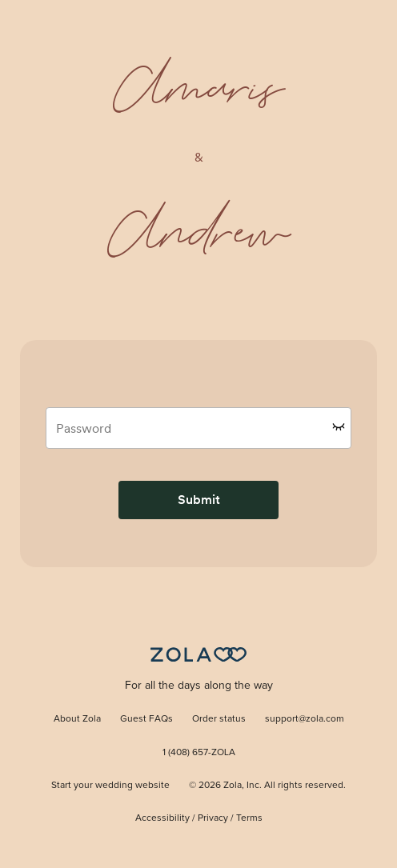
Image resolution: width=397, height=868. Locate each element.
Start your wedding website (110, 786)
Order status (219, 719)
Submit (199, 500)
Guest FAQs (146, 719)
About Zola (77, 719)
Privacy (213, 818)
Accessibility (162, 818)
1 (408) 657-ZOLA (199, 753)
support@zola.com (305, 719)
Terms (249, 818)
